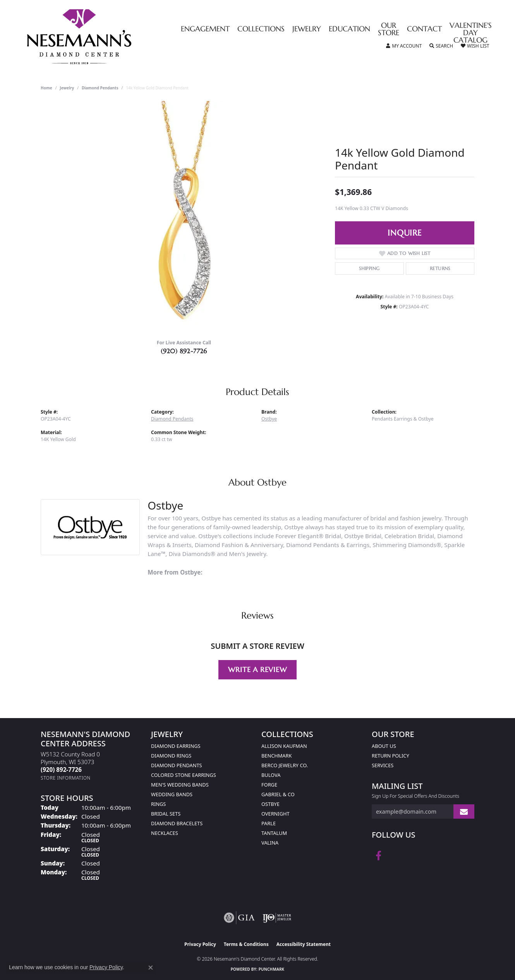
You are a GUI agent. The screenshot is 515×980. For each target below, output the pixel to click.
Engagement (205, 29)
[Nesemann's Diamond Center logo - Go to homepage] (103, 37)
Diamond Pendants (100, 88)
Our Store (389, 29)
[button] (404, 46)
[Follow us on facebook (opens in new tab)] (379, 856)
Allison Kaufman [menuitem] (284, 746)
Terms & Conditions (246, 944)
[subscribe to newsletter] (464, 812)
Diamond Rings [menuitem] (171, 756)
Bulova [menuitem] (271, 775)
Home (46, 88)
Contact (424, 29)
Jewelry (307, 29)
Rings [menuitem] (158, 804)
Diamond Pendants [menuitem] (177, 765)
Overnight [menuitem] (276, 814)
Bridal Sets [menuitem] (166, 814)
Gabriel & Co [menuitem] (278, 794)
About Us (384, 746)
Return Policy (391, 756)
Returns (440, 268)
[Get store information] (66, 778)
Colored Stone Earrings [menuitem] (184, 775)
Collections (261, 29)
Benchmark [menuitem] (276, 756)
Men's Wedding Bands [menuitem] (180, 785)
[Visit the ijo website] (277, 918)
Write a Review (257, 670)
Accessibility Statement (304, 944)
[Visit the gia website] (239, 918)
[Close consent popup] (151, 968)
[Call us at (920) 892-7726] (61, 770)
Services (383, 765)
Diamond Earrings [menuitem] (176, 746)
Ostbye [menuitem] (270, 804)
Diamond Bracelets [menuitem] (177, 823)
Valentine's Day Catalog (471, 33)
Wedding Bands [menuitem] (172, 794)
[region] (184, 217)
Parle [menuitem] (269, 823)
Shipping (369, 268)
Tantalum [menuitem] (274, 833)
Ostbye (269, 419)
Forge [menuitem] (269, 785)
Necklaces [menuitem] (165, 833)
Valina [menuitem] (270, 843)
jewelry (67, 88)
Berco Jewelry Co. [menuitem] (285, 765)
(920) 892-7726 (184, 351)
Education (349, 29)
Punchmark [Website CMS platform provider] (272, 969)
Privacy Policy (200, 944)
